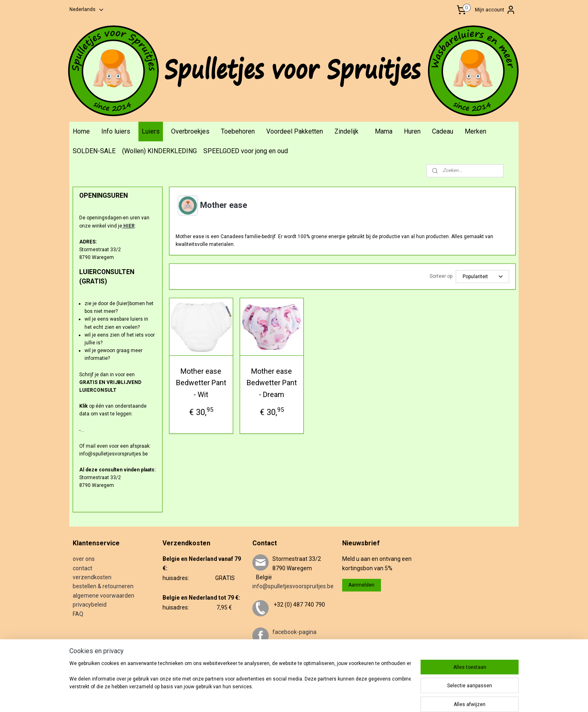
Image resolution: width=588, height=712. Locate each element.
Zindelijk (346, 131)
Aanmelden (361, 585)
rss (311, 697)
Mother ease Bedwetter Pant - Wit (201, 383)
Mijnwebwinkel (409, 697)
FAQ (78, 614)
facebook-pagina (294, 632)
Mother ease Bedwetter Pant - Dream (271, 383)
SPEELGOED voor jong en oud (246, 151)
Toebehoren (238, 131)
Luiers (151, 131)
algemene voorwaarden (104, 596)
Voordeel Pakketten (295, 131)
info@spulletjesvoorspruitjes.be (293, 586)
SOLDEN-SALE (94, 151)
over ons (84, 559)
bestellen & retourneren (103, 586)
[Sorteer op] (482, 277)
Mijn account (495, 10)
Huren (412, 131)
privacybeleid (90, 605)
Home (81, 131)
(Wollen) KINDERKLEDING (159, 151)
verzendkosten (92, 577)
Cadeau (443, 131)
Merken (476, 131)
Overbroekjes (190, 131)
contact (82, 568)
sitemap (295, 697)
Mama (384, 131)
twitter (281, 660)
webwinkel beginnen (340, 697)
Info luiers (116, 131)
